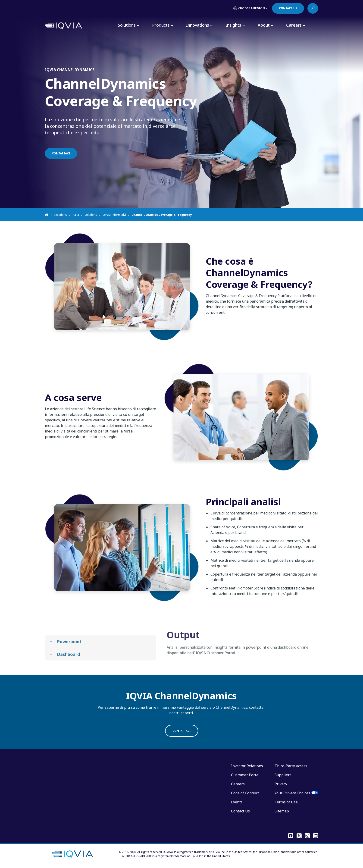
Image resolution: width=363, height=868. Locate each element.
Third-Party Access (291, 766)
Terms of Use (286, 802)
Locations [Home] (60, 215)
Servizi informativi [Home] (114, 215)
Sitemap (282, 811)
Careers (238, 784)
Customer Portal (245, 775)
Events (237, 802)
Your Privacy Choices (292, 793)
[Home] (49, 215)
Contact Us (240, 811)
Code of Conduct (245, 793)
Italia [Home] (76, 215)
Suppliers (283, 775)
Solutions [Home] (91, 215)
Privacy (281, 784)
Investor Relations (247, 766)
